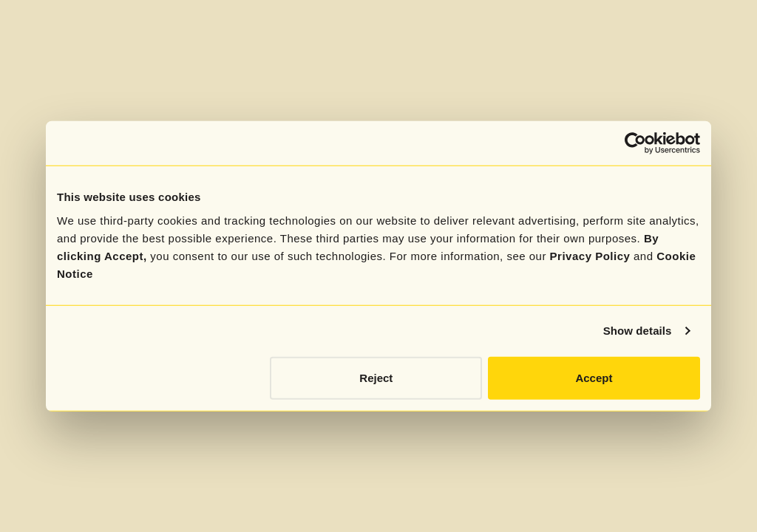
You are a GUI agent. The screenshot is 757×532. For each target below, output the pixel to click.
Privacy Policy (590, 255)
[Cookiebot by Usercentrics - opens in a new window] (635, 143)
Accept (594, 377)
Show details (638, 331)
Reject (376, 377)
